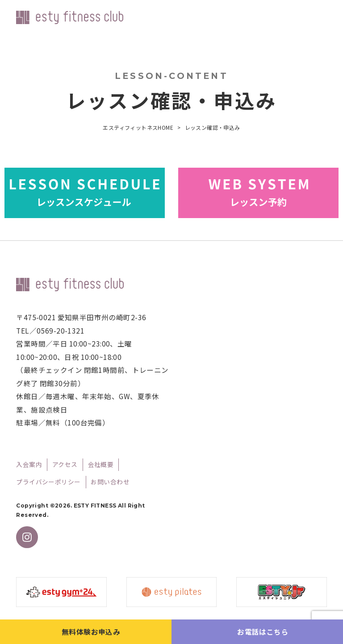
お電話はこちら (263, 632)
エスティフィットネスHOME (138, 127)
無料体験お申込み (91, 632)
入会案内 (29, 464)
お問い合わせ (110, 482)
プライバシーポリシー (48, 482)
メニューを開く (321, 19)
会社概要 (101, 464)
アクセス (65, 464)
